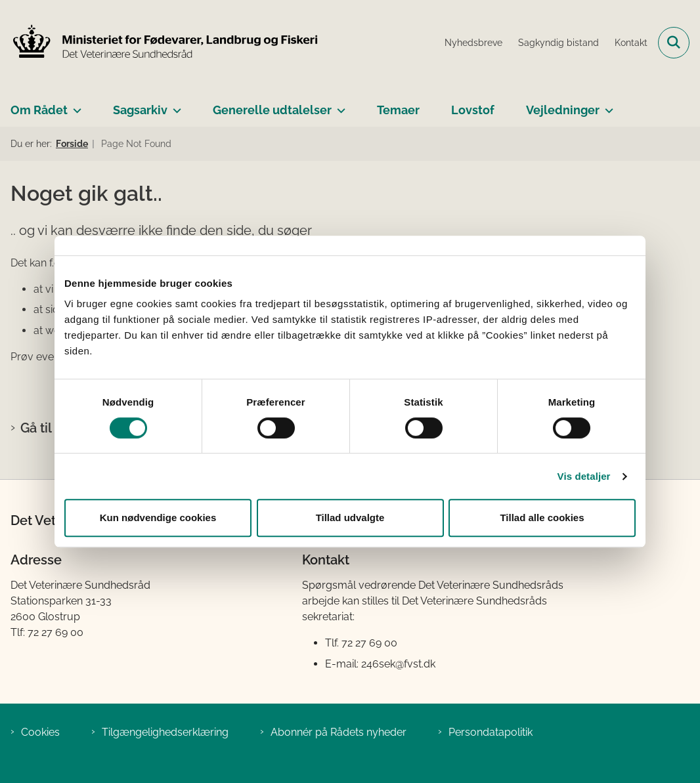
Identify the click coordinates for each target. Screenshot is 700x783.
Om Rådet (39, 110)
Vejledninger (563, 110)
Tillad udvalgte (350, 518)
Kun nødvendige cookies (158, 518)
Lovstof (473, 110)
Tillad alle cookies (542, 518)
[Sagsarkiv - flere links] (174, 105)
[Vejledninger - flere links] (606, 105)
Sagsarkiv (140, 110)
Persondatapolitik (491, 732)
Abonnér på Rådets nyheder (339, 732)
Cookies (40, 732)
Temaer (398, 110)
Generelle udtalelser (272, 110)
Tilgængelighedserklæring (165, 732)
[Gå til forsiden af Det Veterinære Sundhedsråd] (160, 43)
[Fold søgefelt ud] (674, 43)
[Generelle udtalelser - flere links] (339, 105)
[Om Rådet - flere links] (75, 105)
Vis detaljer (584, 476)
